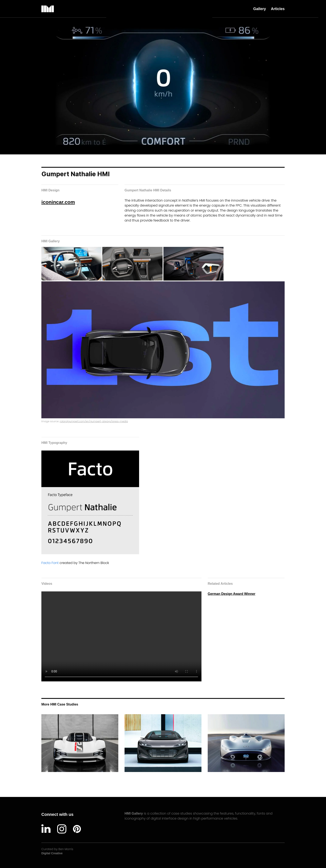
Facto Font (50, 563)
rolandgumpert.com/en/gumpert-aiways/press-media (94, 421)
